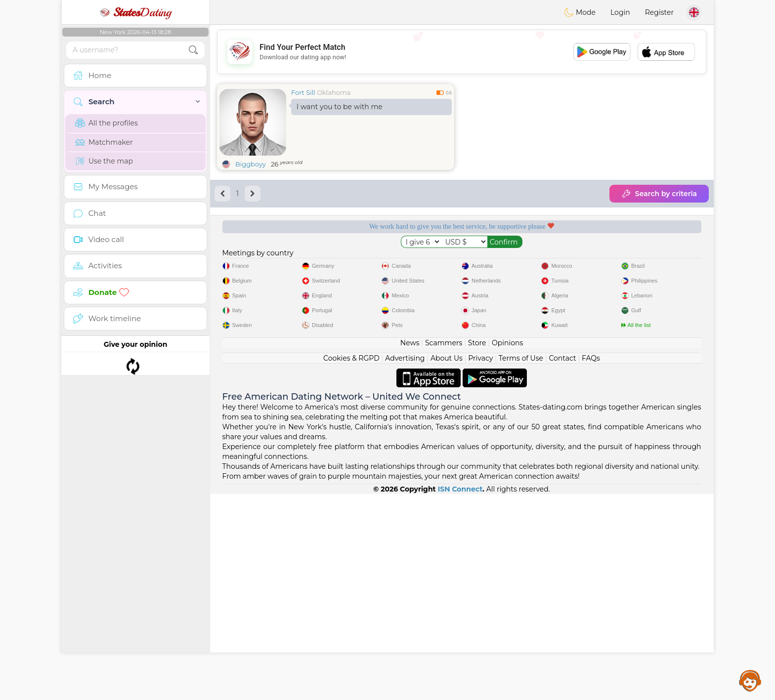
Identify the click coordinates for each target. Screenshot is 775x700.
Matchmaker (104, 142)
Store (477, 549)
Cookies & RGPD (351, 564)
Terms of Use (521, 564)
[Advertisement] (462, 52)
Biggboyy (251, 164)
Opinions (507, 549)
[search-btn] (193, 50)
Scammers (444, 549)
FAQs (591, 564)
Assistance (750, 680)
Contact (562, 564)
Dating (135, 12)
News (410, 549)
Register (659, 12)
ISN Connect (460, 695)
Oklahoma (334, 92)
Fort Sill (303, 92)
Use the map (104, 161)
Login (620, 12)
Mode (580, 12)
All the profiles (107, 123)
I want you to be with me (340, 107)
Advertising (405, 564)
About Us (447, 564)
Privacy (480, 564)
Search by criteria (659, 194)
